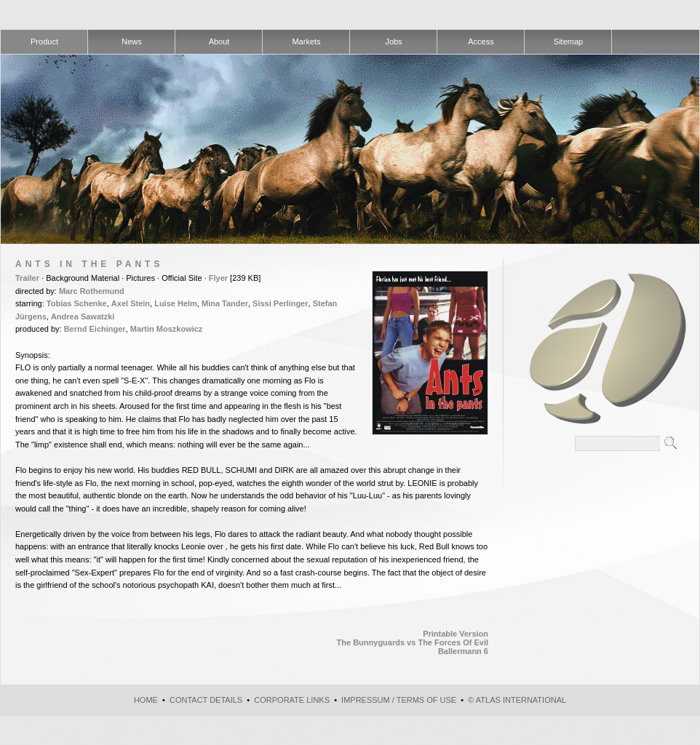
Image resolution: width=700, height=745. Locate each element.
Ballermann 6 (463, 651)
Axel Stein (131, 303)
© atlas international (517, 700)
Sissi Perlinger (280, 303)
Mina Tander (225, 303)
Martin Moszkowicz (167, 329)
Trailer (27, 278)
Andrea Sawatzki (83, 316)
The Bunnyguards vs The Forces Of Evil (413, 642)
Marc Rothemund (92, 291)
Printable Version (456, 634)
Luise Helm (176, 303)
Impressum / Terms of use (399, 700)
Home (146, 700)
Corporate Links (292, 700)
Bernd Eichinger (95, 329)
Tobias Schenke (77, 303)
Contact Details (206, 700)
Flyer (218, 278)
